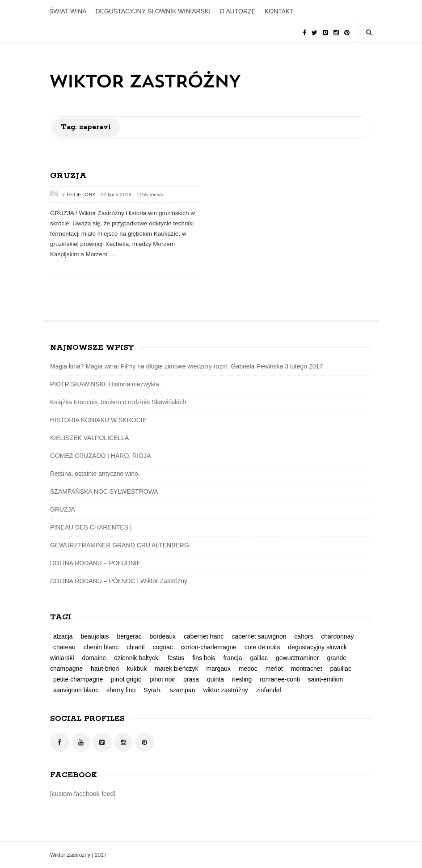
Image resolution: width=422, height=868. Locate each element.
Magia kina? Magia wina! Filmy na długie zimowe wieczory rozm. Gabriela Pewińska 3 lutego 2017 (186, 366)
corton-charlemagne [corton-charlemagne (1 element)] (209, 647)
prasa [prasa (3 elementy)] (191, 679)
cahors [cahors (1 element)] (304, 636)
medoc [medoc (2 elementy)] (248, 669)
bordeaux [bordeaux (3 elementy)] (163, 636)
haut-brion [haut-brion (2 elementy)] (105, 669)
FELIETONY (81, 194)
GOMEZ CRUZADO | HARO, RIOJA (100, 456)
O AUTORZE (238, 11)
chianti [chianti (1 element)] (135, 647)
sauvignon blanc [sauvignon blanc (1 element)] (76, 690)
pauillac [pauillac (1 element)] (340, 669)
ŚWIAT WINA (68, 11)
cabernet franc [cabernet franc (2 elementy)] (204, 636)
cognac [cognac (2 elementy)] (163, 647)
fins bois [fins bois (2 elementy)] (204, 658)
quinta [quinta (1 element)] (215, 679)
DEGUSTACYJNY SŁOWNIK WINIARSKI (153, 11)
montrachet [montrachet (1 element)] (306, 669)
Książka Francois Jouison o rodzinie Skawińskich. (119, 402)
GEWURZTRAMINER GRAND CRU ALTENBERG (120, 545)
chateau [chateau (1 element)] (64, 647)
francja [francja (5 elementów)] (233, 658)
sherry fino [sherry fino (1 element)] (121, 690)
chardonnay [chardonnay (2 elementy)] (337, 636)
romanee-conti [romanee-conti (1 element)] (280, 679)
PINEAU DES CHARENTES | (91, 527)
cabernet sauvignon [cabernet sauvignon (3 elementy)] (259, 636)
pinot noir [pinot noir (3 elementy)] (163, 679)
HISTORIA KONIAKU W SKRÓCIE (98, 420)
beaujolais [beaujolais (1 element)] (95, 636)
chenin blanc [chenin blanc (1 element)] (101, 647)
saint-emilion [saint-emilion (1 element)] (326, 679)
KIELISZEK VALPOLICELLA (89, 438)
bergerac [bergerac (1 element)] (129, 636)
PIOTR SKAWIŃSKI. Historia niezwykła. (105, 384)
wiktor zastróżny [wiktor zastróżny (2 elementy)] (225, 690)
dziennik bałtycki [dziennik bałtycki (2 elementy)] (137, 658)
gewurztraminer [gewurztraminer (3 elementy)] (297, 658)
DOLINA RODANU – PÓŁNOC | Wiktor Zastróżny (119, 581)
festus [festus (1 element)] (176, 658)
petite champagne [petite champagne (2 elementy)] (78, 679)
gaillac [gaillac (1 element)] (259, 658)
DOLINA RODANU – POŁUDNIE (95, 563)
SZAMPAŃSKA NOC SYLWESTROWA (104, 491)
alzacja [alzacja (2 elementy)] (63, 636)
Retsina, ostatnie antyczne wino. (95, 474)
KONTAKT (279, 11)
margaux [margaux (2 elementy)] (218, 669)
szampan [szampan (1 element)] (183, 690)
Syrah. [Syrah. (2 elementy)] (152, 690)
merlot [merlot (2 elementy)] (274, 669)
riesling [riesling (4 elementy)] (242, 679)
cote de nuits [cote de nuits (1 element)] (262, 647)
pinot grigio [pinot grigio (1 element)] (126, 679)
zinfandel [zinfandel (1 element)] (269, 690)
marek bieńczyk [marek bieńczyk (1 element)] (176, 669)
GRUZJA (68, 176)
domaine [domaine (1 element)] (94, 658)
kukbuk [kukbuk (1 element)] (137, 669)
